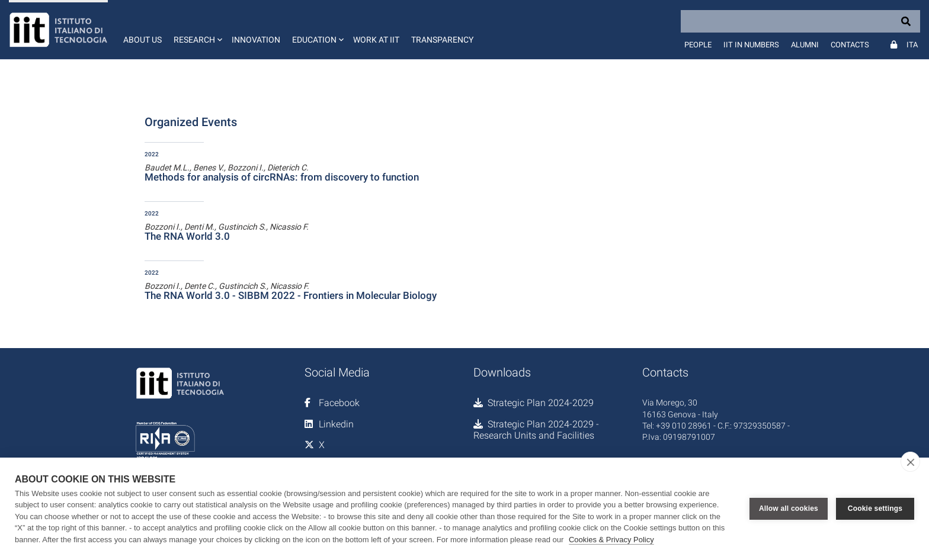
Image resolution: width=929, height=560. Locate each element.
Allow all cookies (789, 508)
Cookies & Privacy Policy (611, 540)
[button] (197, 30)
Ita (912, 45)
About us (142, 40)
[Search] (800, 21)
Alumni (805, 45)
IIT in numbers (751, 45)
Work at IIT (376, 40)
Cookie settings (875, 508)
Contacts (850, 45)
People (698, 45)
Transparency (442, 40)
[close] (910, 462)
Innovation (256, 40)
